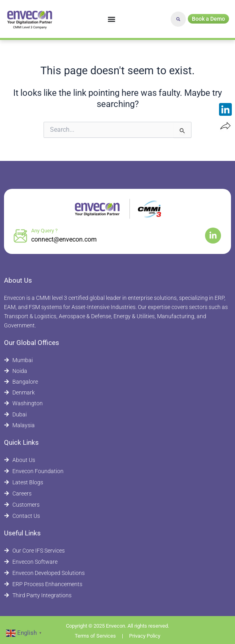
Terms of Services (95, 636)
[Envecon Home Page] (30, 19)
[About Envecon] (117, 460)
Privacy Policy (145, 636)
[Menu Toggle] (112, 19)
